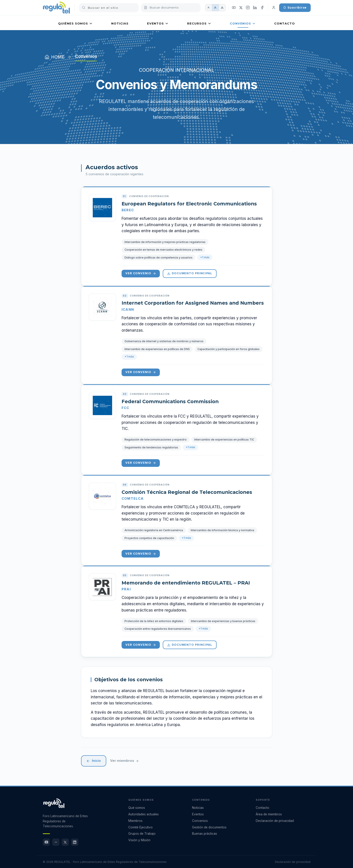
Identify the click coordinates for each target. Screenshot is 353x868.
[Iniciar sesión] (274, 8)
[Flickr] (56, 842)
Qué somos (137, 808)
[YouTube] (234, 8)
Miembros (135, 821)
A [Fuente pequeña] (208, 7)
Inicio (94, 761)
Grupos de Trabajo (142, 834)
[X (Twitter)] (241, 8)
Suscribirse (295, 8)
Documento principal (190, 273)
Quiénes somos (75, 24)
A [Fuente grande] (222, 8)
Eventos (158, 24)
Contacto (284, 23)
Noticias (120, 23)
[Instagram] (248, 8)
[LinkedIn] (255, 8)
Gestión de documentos (209, 827)
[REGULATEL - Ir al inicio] (54, 803)
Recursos (199, 24)
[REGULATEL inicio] (56, 8)
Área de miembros (269, 814)
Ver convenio (141, 273)
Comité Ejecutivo (140, 827)
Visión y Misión (139, 840)
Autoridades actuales (144, 814)
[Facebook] (262, 8)
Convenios (243, 24)
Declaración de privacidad (275, 821)
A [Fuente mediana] (215, 7)
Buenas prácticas (205, 834)
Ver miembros (124, 761)
